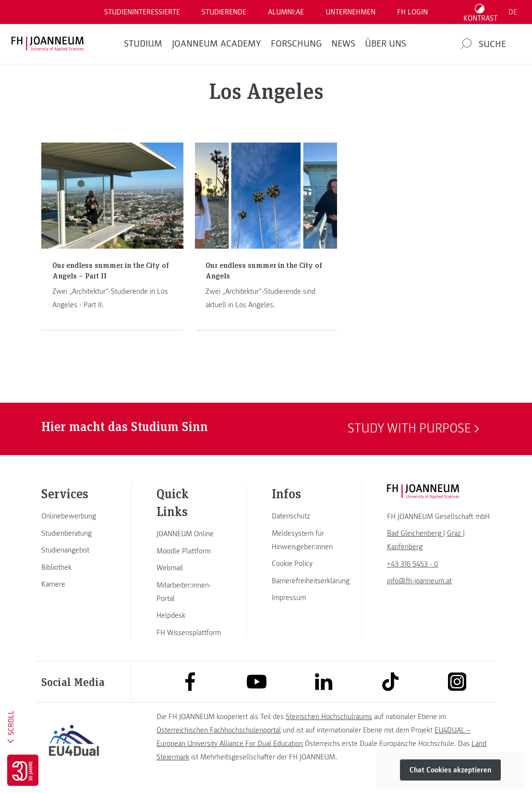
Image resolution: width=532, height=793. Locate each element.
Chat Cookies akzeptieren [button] (450, 770)
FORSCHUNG (296, 44)
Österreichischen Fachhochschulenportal (219, 730)
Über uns (386, 44)
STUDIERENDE (224, 12)
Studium (143, 44)
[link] (74, 516)
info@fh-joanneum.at (419, 581)
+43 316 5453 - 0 (413, 564)
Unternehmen (351, 12)
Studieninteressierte (142, 12)
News (343, 44)
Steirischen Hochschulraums (329, 717)
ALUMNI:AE (286, 12)
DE (513, 12)
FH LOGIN (412, 12)
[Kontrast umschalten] (481, 12)
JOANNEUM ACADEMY (217, 44)
